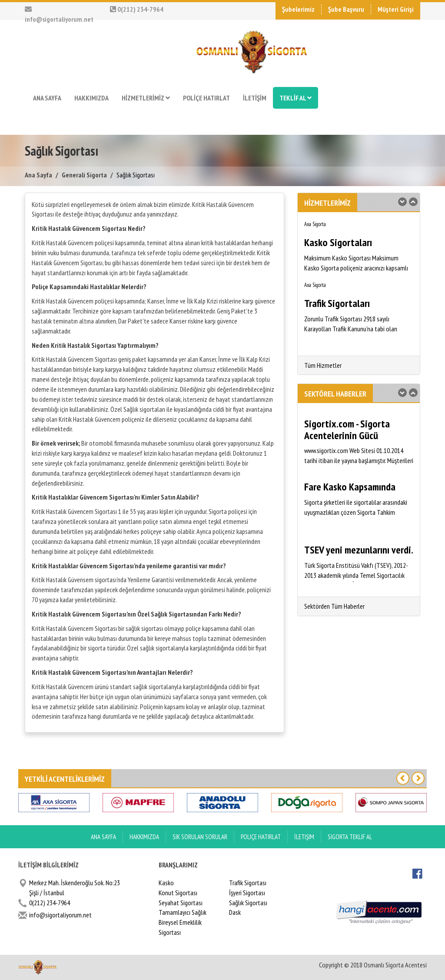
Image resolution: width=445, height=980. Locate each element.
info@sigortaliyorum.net (60, 915)
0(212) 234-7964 (137, 9)
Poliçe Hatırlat (261, 837)
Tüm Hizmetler (323, 365)
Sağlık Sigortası (248, 903)
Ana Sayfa (38, 175)
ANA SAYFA (47, 98)
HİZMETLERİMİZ (146, 98)
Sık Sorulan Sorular (200, 837)
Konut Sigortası (178, 893)
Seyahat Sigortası (181, 903)
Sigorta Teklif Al (350, 837)
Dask (235, 912)
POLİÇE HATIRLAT (206, 98)
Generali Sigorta (84, 175)
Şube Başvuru (346, 9)
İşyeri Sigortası (247, 893)
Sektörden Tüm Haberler (334, 606)
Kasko (166, 883)
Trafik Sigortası (248, 883)
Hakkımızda (144, 837)
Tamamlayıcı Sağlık (183, 912)
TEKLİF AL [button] (296, 98)
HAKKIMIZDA (91, 98)
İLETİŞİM (255, 98)
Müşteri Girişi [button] (396, 9)
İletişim (304, 837)
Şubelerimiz (298, 9)
